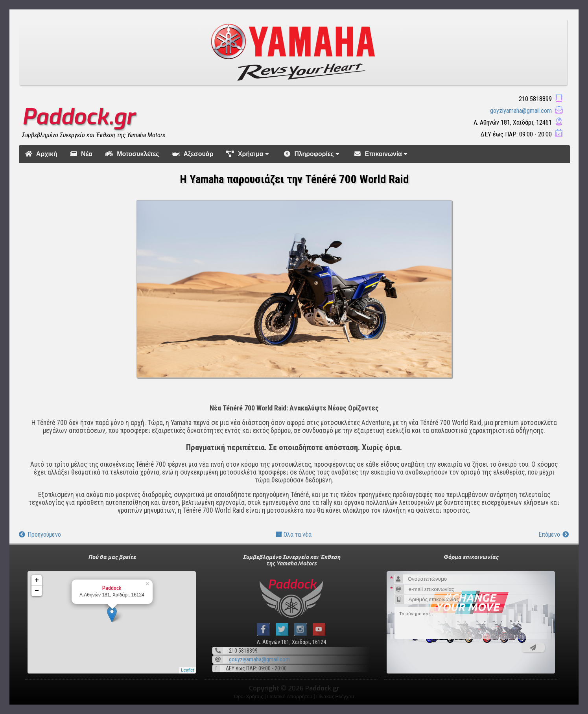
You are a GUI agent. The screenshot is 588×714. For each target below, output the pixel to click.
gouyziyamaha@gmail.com (259, 660)
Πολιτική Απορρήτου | (292, 697)
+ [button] (37, 580)
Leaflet (187, 670)
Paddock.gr (78, 117)
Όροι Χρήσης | (251, 697)
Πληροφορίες (313, 154)
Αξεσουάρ (193, 154)
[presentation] (448, 655)
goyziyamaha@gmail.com (521, 111)
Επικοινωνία (382, 154)
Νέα (81, 154)
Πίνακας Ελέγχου (335, 697)
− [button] (37, 591)
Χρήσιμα (249, 154)
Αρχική (41, 154)
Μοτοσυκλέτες (132, 154)
